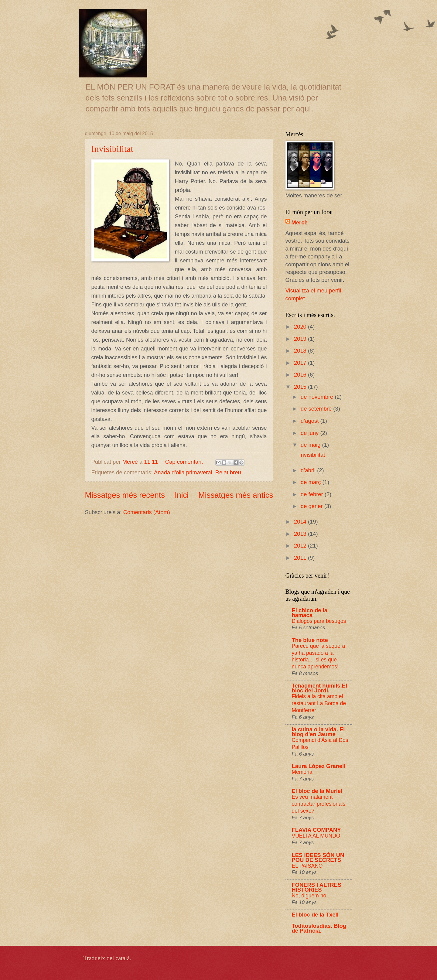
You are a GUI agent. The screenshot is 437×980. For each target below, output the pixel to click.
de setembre (317, 409)
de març (312, 482)
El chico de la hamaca (310, 613)
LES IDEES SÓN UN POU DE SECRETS (318, 857)
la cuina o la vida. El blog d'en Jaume (318, 732)
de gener (312, 506)
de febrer (313, 494)
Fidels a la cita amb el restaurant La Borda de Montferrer (319, 703)
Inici (182, 495)
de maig (311, 445)
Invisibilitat (112, 149)
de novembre (318, 397)
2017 (301, 363)
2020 (301, 327)
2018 (301, 351)
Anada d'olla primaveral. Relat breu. (198, 472)
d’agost (310, 421)
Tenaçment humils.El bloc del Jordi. (320, 688)
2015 (301, 387)
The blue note (310, 640)
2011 (301, 558)
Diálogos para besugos (319, 621)
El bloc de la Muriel (317, 791)
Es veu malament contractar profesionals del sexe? (319, 804)
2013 (301, 534)
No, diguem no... (311, 896)
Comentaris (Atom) (147, 512)
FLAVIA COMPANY (316, 830)
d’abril (309, 470)
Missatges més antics (236, 495)
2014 (301, 522)
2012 (301, 546)
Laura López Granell (319, 766)
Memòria (302, 772)
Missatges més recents (125, 495)
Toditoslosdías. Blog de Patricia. (319, 928)
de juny (310, 433)
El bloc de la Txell (315, 915)
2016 (301, 375)
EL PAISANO (307, 866)
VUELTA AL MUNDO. (317, 836)
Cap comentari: (185, 462)
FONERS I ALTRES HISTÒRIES (317, 887)
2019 (301, 339)
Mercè (300, 222)
